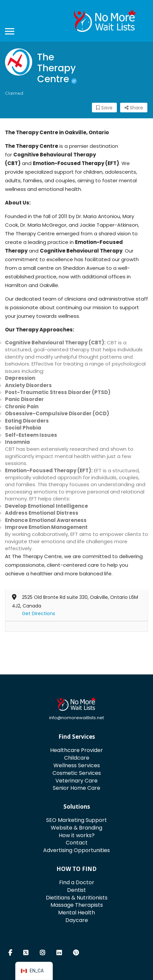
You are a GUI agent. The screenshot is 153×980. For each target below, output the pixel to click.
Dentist (76, 890)
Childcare (77, 758)
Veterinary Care (76, 781)
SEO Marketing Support (76, 820)
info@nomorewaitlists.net (76, 718)
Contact (77, 843)
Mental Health (76, 913)
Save (104, 108)
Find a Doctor (77, 882)
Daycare (77, 920)
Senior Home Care (76, 788)
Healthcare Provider (76, 750)
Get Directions (38, 613)
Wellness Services (77, 765)
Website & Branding (76, 828)
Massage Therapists (77, 905)
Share (134, 108)
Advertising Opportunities (76, 850)
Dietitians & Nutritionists (77, 898)
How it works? (77, 835)
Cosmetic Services (77, 773)
